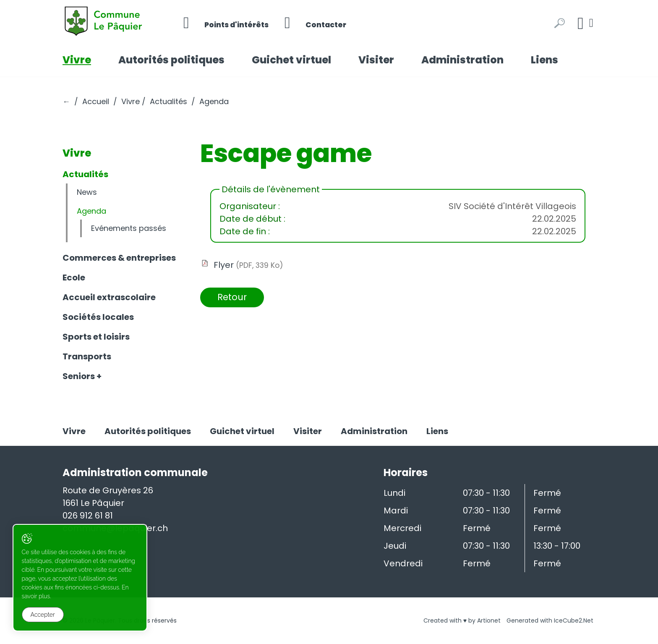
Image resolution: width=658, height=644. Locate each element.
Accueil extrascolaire (109, 297)
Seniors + (82, 376)
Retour (234, 298)
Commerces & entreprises (119, 258)
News (87, 192)
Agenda (91, 211)
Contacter (321, 23)
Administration (462, 60)
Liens (544, 60)
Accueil (96, 101)
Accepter (43, 615)
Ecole (74, 277)
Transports (87, 356)
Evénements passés (129, 228)
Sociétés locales (98, 317)
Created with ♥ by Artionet (462, 620)
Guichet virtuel (291, 60)
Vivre (77, 60)
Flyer (248, 265)
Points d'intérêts (228, 23)
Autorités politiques (171, 60)
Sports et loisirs (96, 337)
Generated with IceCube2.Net (550, 620)
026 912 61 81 (88, 516)
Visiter (376, 60)
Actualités (168, 101)
